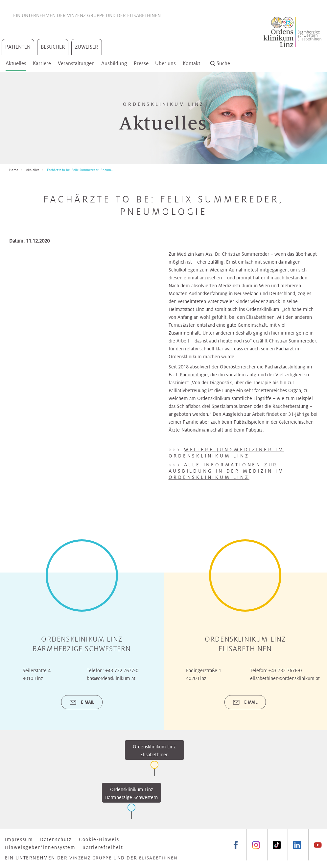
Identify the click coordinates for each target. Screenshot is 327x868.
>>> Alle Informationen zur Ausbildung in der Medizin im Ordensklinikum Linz (226, 471)
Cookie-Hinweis (99, 839)
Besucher (53, 47)
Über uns (165, 63)
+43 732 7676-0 (285, 670)
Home (14, 170)
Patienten (18, 47)
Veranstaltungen (76, 63)
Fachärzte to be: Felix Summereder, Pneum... (80, 170)
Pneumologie (194, 375)
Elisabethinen (144, 15)
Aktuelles (16, 63)
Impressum (19, 839)
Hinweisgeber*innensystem (40, 847)
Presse (141, 63)
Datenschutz (56, 839)
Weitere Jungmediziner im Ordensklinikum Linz (226, 453)
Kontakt (191, 63)
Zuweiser (87, 47)
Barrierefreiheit (103, 847)
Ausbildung (114, 63)
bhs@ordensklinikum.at (111, 678)
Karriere (42, 63)
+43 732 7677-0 (122, 670)
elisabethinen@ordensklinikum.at (285, 678)
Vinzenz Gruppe (86, 15)
